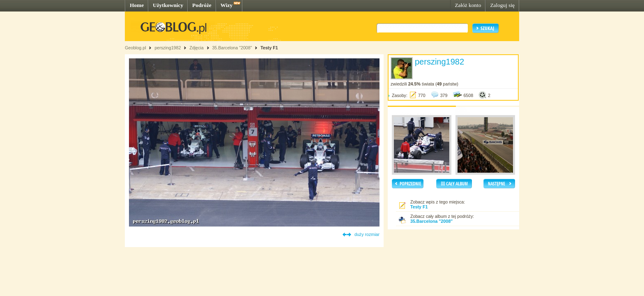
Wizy (227, 5)
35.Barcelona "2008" (232, 48)
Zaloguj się (502, 5)
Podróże (202, 5)
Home (137, 5)
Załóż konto (468, 5)
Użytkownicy (168, 5)
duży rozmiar (367, 234)
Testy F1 (269, 48)
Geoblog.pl (136, 48)
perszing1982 (168, 48)
